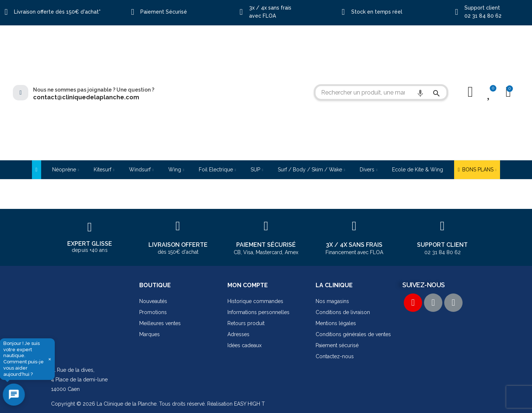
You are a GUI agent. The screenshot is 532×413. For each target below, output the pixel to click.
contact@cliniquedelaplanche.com (86, 97)
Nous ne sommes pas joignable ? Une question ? (94, 90)
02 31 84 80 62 (483, 16)
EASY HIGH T (249, 404)
